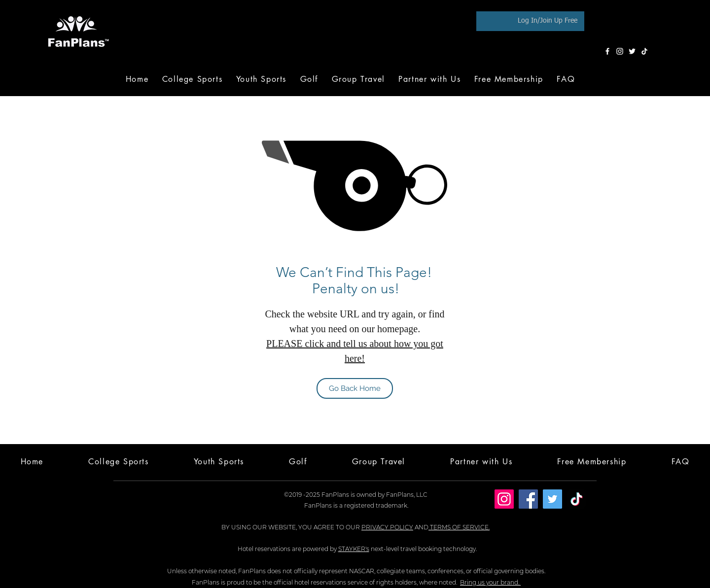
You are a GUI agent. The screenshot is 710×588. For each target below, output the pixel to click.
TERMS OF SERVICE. (459, 527)
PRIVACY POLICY (387, 527)
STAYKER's (354, 549)
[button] (309, 79)
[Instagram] (620, 51)
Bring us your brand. (490, 582)
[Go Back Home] (355, 388)
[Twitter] (632, 51)
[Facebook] (607, 51)
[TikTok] (644, 51)
